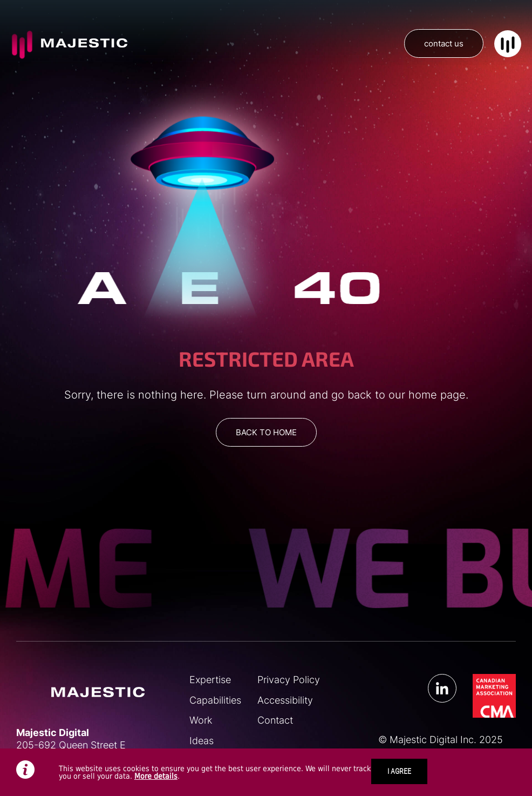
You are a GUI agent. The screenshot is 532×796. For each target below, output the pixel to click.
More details (156, 776)
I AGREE (399, 771)
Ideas (202, 741)
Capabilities (215, 700)
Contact (275, 720)
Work (201, 720)
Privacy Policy (289, 680)
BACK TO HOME (266, 432)
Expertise (210, 680)
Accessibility (285, 700)
